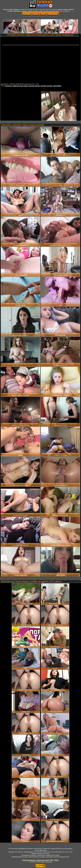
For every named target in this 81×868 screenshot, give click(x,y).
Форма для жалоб (43, 860)
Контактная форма (29, 860)
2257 (52, 860)
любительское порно (20, 86)
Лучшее (36, 14)
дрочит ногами (40, 86)
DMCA (57, 860)
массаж (32, 86)
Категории (27, 14)
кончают (50, 86)
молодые (8, 86)
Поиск (43, 14)
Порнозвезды (53, 14)
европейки (57, 86)
